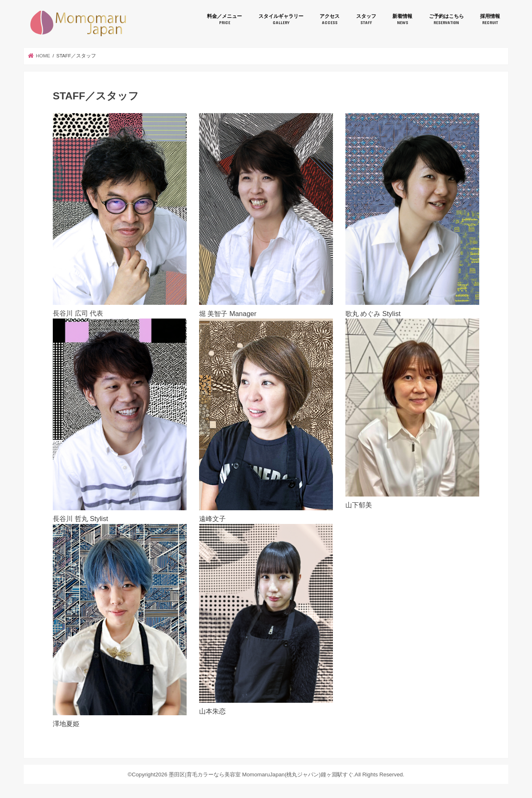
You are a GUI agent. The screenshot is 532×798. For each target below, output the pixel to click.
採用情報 (490, 19)
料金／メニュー (224, 19)
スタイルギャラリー (281, 19)
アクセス (330, 19)
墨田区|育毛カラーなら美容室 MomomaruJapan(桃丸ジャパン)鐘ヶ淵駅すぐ (78, 23)
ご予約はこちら (446, 19)
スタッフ (366, 19)
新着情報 (402, 19)
